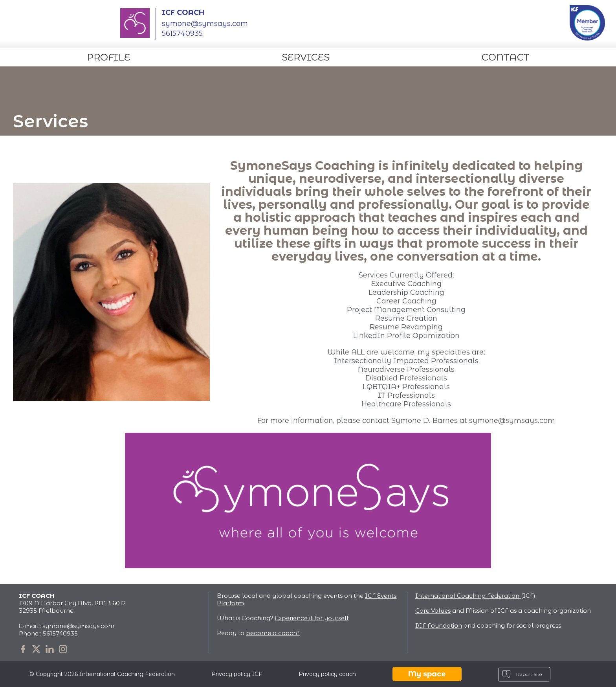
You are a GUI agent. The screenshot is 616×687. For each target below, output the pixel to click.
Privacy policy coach (327, 674)
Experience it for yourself (312, 618)
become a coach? (273, 633)
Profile (108, 57)
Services (306, 57)
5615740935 (60, 633)
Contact (505, 57)
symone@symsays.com (205, 24)
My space (427, 674)
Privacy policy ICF (237, 674)
